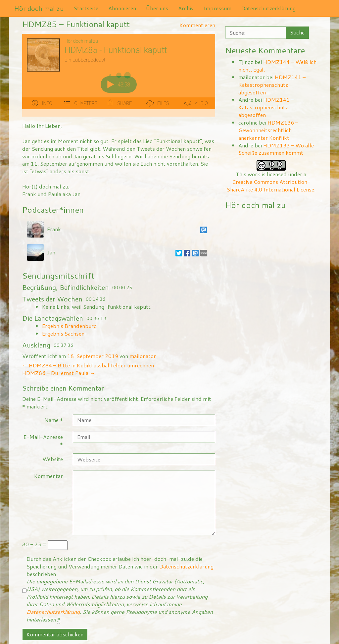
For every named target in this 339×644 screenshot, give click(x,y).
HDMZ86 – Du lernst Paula (59, 373)
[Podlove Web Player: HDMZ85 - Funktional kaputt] (119, 75)
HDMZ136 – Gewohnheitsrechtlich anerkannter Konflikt (268, 130)
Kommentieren (197, 25)
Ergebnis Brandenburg (69, 326)
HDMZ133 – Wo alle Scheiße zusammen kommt (276, 149)
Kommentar (48, 476)
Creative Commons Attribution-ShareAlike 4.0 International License (270, 186)
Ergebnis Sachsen (63, 333)
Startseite (86, 8)
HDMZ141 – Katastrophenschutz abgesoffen (272, 85)
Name (54, 420)
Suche (297, 32)
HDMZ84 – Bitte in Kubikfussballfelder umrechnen (88, 365)
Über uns (157, 8)
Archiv (186, 8)
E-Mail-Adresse (43, 441)
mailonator (143, 356)
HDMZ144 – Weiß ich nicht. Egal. (277, 66)
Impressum (218, 8)
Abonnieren (122, 8)
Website (53, 459)
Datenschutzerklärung (268, 8)
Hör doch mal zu (39, 8)
